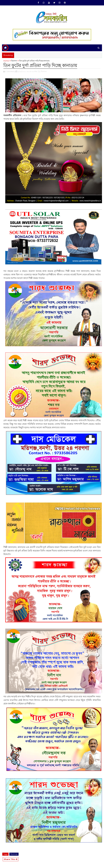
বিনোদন (14, 61)
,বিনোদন (43, 71)
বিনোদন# (14, 854)
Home (6, 61)
